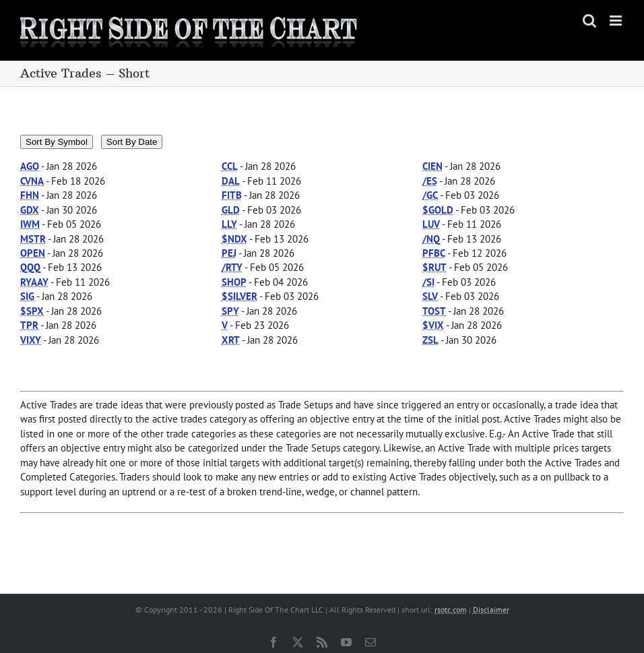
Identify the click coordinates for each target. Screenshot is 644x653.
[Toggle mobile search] (589, 21)
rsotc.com (451, 610)
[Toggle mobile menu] (617, 21)
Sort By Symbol (57, 142)
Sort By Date (132, 142)
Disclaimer (491, 610)
